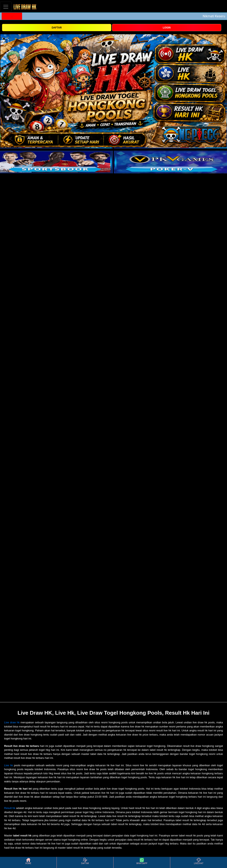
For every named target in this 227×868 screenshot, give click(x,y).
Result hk (10, 808)
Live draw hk (12, 722)
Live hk (9, 765)
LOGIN (167, 28)
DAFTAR (57, 28)
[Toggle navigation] (6, 7)
